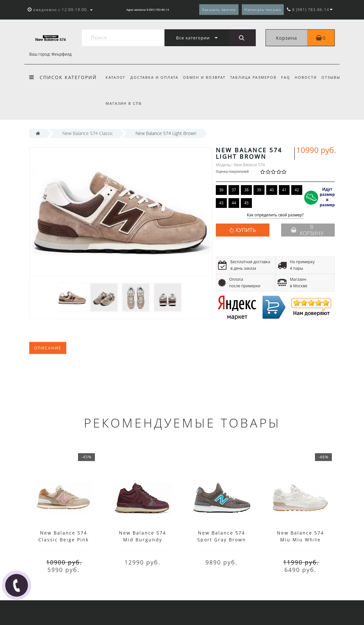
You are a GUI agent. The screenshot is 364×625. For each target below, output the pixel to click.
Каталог (116, 77)
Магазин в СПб (148, 103)
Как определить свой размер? (275, 215)
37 (234, 190)
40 (272, 190)
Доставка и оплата (155, 77)
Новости (311, 77)
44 (234, 203)
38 (246, 190)
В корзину (307, 230)
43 (221, 203)
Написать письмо (263, 10)
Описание (48, 348)
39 (259, 190)
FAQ (290, 77)
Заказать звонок (219, 10)
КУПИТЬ (246, 230)
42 (297, 190)
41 (284, 190)
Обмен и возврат (206, 77)
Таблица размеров (256, 77)
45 (246, 203)
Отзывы (115, 103)
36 (221, 190)
